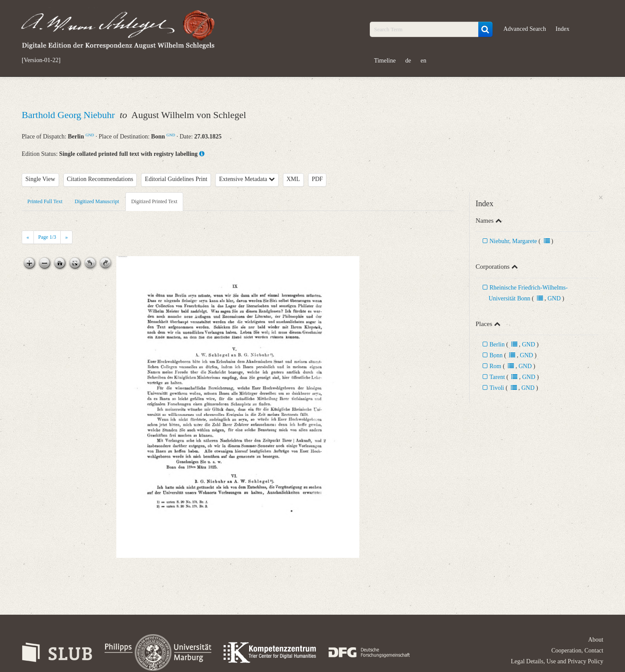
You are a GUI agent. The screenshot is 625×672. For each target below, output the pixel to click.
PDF (317, 179)
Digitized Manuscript (97, 201)
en (423, 61)
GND (90, 135)
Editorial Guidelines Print (176, 179)
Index (562, 29)
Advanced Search (525, 29)
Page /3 (47, 237)
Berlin (497, 344)
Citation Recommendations (100, 179)
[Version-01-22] (41, 60)
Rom (495, 366)
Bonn (496, 355)
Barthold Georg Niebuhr (69, 115)
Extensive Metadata (247, 179)
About (596, 640)
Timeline (385, 61)
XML (293, 179)
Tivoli (497, 388)
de (408, 61)
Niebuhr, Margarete (513, 241)
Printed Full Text (45, 201)
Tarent (497, 377)
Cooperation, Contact (577, 651)
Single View (41, 179)
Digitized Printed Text (154, 201)
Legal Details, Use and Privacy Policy (557, 661)
